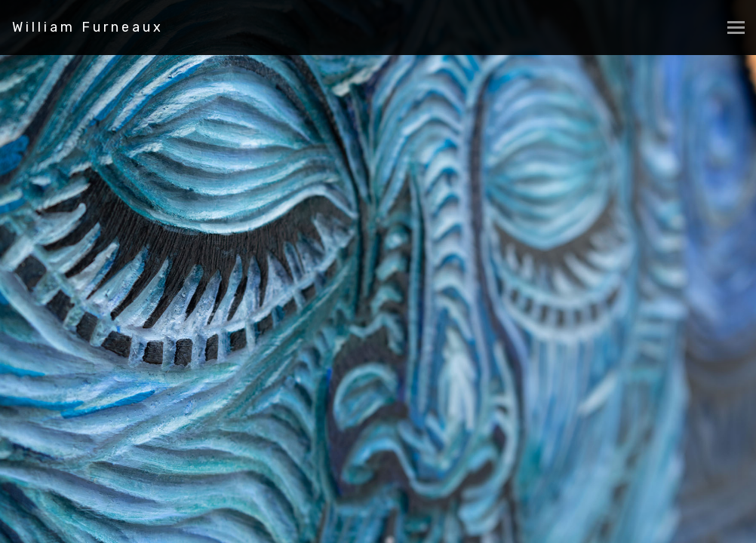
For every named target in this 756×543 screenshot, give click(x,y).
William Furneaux (88, 27)
